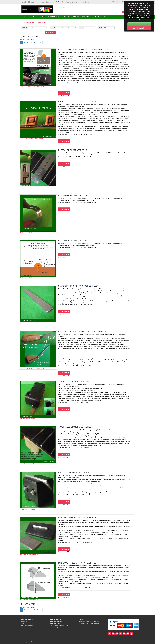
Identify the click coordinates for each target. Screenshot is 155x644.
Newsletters (24, 629)
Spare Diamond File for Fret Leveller (38, 305)
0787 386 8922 (28, 2)
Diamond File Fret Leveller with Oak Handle (38, 120)
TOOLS (25, 17)
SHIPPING (86, 17)
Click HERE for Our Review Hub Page (89, 621)
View (101, 28)
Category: (25, 28)
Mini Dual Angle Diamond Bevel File (38, 536)
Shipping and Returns (27, 625)
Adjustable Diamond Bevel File (38, 400)
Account (115, 2)
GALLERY (66, 17)
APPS (105, 17)
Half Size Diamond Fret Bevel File (38, 491)
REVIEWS (76, 17)
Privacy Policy (25, 627)
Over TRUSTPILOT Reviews (89, 623)
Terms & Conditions (26, 631)
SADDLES (42, 17)
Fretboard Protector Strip (38, 169)
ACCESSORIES (54, 17)
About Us (24, 623)
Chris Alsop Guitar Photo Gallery (35, 22)
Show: (82, 28)
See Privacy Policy (139, 28)
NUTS (33, 17)
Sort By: (53, 28)
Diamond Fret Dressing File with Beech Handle (38, 68)
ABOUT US (97, 17)
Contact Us (24, 621)
